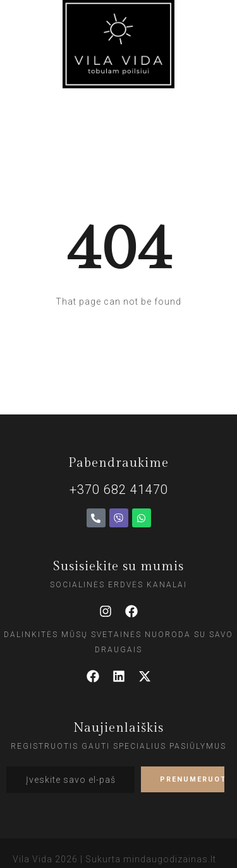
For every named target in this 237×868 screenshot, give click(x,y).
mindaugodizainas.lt (170, 859)
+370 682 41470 (119, 490)
